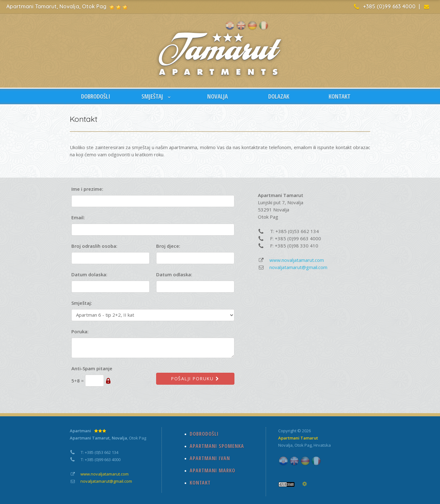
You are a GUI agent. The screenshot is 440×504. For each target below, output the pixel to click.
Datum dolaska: (89, 274)
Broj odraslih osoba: (94, 246)
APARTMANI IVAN (210, 458)
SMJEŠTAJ (157, 96)
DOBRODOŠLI (96, 96)
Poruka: (80, 331)
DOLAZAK (279, 96)
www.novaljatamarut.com (297, 260)
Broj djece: (168, 246)
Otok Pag (303, 445)
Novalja (285, 445)
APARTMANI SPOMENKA (217, 446)
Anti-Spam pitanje (92, 368)
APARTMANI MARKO (212, 470)
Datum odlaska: (174, 274)
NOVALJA (217, 96)
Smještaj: (82, 303)
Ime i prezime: (87, 189)
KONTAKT (340, 96)
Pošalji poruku (195, 379)
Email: (78, 217)
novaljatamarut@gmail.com (298, 267)
